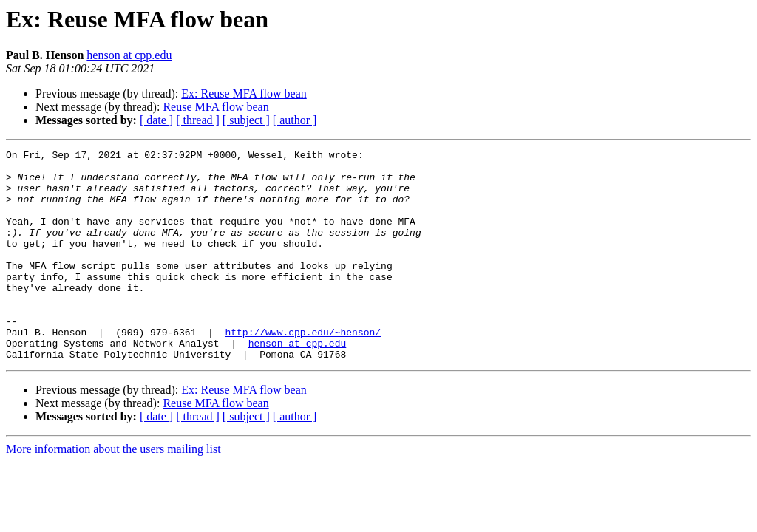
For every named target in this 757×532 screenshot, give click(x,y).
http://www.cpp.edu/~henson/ (303, 369)
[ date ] (156, 120)
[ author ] (295, 120)
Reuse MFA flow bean (215, 107)
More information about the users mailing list (113, 491)
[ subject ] (246, 120)
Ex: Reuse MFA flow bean (244, 93)
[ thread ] (198, 120)
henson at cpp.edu (129, 55)
